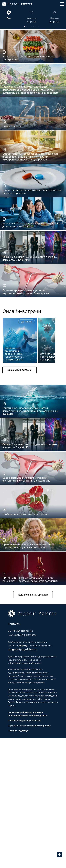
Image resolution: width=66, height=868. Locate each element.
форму (21, 759)
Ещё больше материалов (33, 703)
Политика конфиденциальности (23, 848)
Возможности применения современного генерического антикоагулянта (16, 416)
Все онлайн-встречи (24, 435)
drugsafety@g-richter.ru (18, 763)
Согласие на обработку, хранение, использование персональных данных (27, 840)
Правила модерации (16, 860)
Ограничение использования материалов (29, 854)
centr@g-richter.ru (23, 747)
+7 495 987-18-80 (19, 743)
